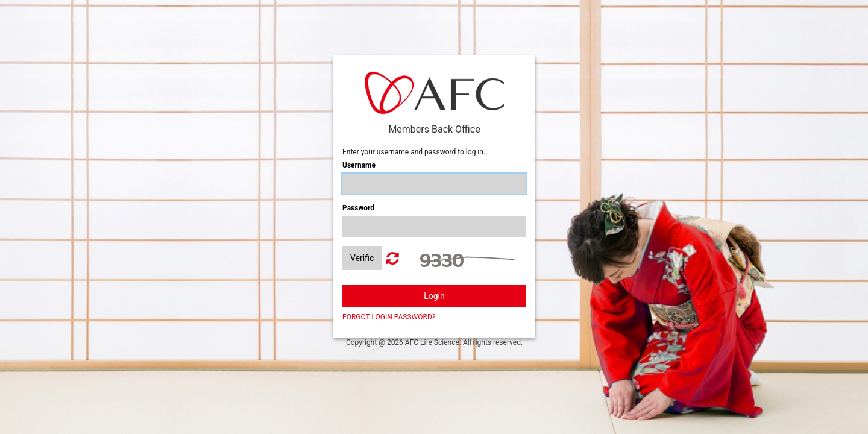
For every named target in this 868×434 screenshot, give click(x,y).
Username (359, 165)
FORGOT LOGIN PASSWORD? (389, 317)
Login (434, 296)
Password (358, 208)
